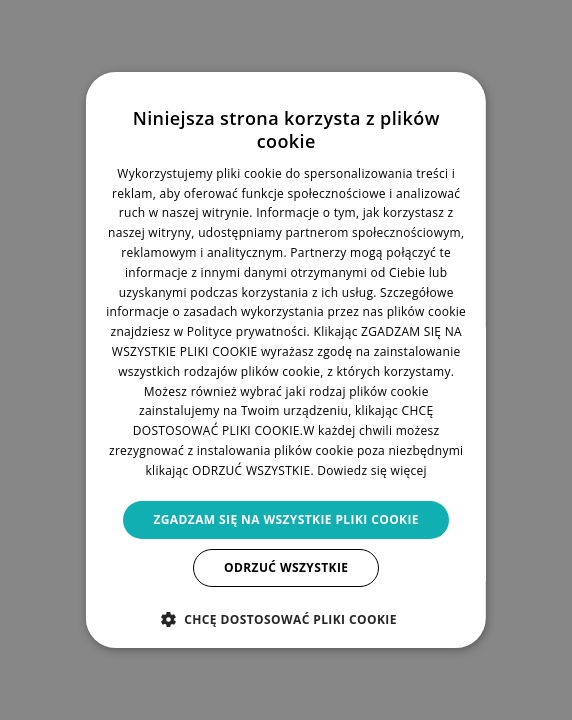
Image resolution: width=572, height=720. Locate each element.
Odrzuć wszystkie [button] (286, 567)
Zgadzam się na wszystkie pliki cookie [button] (286, 519)
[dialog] (286, 360)
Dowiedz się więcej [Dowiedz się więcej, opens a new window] (372, 470)
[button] (285, 619)
